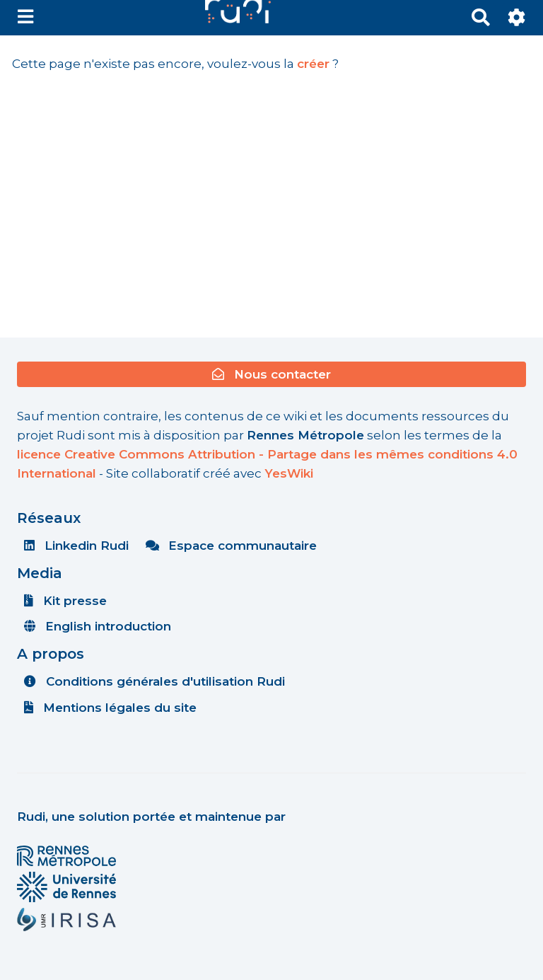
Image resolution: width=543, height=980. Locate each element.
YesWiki (289, 473)
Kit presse (65, 601)
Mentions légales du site (110, 708)
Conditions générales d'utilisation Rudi (154, 681)
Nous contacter (271, 374)
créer (313, 64)
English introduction (98, 626)
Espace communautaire (232, 546)
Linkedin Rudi (76, 546)
